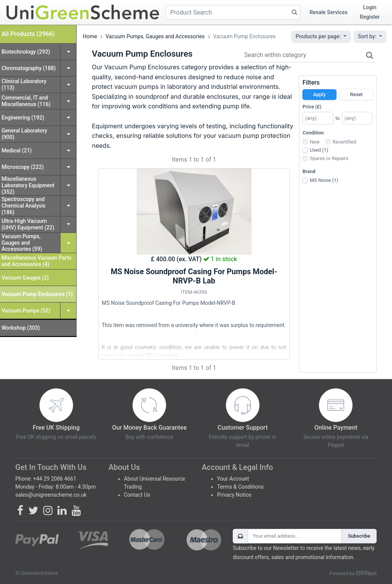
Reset (356, 94)
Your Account (233, 479)
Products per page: (319, 36)
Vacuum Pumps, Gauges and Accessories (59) (22, 243)
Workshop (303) (21, 328)
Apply (319, 94)
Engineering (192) (23, 118)
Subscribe (359, 536)
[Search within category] (308, 55)
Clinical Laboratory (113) (24, 84)
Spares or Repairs (329, 158)
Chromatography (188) (29, 68)
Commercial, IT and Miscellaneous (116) (26, 101)
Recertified (344, 142)
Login (370, 7)
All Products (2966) (28, 34)
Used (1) (319, 150)
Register (370, 17)
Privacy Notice (234, 495)
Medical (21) (17, 150)
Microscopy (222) (23, 167)
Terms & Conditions (240, 487)
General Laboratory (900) (24, 134)
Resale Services (329, 12)
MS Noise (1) (324, 180)
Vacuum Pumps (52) (26, 311)
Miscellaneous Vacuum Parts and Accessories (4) (37, 261)
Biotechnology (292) (26, 52)
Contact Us (137, 495)
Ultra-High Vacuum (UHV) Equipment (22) (28, 224)
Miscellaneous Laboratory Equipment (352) (28, 185)
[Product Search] (233, 12)
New (315, 142)
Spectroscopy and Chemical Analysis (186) (24, 206)
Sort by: (368, 36)
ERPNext (366, 573)
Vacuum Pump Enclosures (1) (37, 294)
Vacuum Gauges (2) (25, 278)
